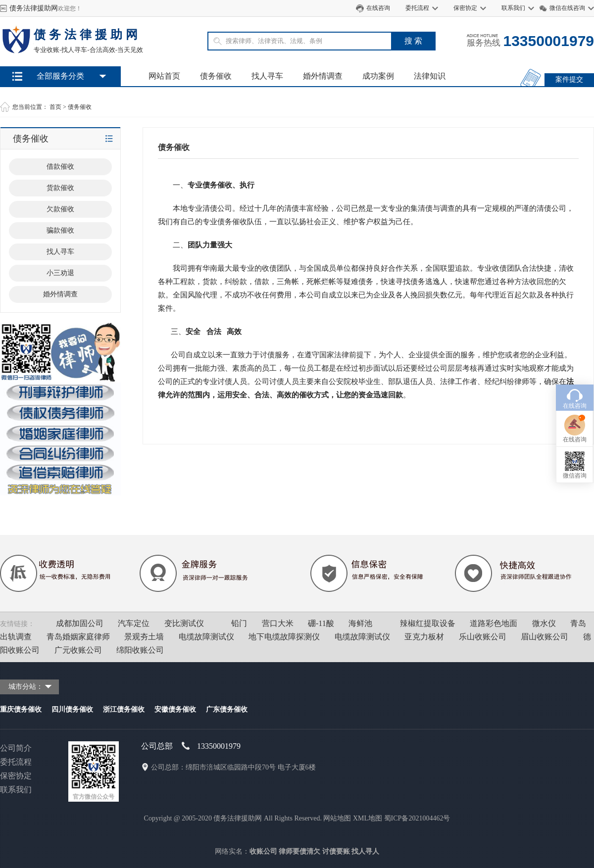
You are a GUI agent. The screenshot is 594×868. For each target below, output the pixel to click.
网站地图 (337, 818)
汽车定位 (134, 623)
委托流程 (417, 8)
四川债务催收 (72, 709)
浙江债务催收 (124, 709)
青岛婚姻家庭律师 (78, 637)
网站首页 (164, 76)
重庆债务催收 (21, 709)
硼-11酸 (321, 623)
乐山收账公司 (483, 637)
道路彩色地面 (494, 623)
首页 (55, 107)
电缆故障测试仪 (206, 637)
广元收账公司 (78, 650)
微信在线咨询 (567, 8)
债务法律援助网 (34, 8)
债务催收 (216, 76)
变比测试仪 (184, 623)
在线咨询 (378, 8)
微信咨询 (575, 428)
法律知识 (430, 76)
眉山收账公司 (544, 637)
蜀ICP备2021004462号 (417, 818)
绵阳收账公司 (140, 650)
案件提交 (569, 79)
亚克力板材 (424, 637)
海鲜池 (360, 623)
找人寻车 (267, 76)
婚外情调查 (323, 76)
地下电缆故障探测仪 (284, 637)
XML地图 (368, 818)
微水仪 (544, 623)
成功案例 (378, 76)
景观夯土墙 (144, 637)
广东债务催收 (227, 709)
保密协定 (465, 8)
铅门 (239, 623)
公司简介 (16, 748)
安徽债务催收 (175, 709)
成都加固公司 (80, 623)
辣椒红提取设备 (428, 623)
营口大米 (278, 623)
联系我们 (513, 8)
